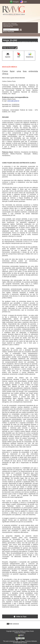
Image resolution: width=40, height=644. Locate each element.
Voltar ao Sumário (9, 48)
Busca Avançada (8, 32)
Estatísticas (30, 57)
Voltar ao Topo (21, 617)
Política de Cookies (20, 633)
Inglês (25, 2)
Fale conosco (14, 624)
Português (16, 2)
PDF (19, 57)
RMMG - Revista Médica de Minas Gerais (14, 13)
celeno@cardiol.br (13, 101)
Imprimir (8, 57)
